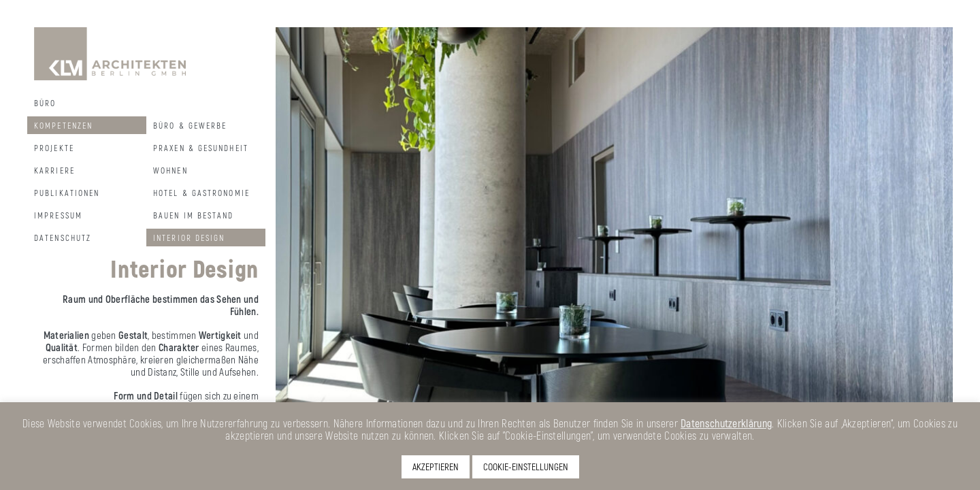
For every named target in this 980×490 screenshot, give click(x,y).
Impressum (58, 215)
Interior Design (189, 238)
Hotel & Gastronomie (201, 193)
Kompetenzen (63, 125)
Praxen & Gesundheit (201, 148)
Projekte (54, 148)
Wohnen (170, 170)
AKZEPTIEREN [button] (436, 467)
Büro (45, 103)
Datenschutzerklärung (726, 423)
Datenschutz (63, 238)
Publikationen (67, 193)
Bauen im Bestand (194, 215)
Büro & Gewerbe (190, 125)
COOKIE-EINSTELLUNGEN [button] (526, 467)
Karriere (54, 170)
